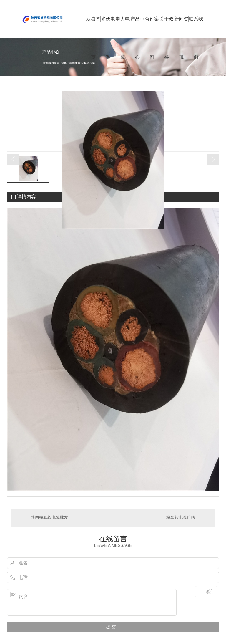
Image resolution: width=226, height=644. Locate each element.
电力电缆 (123, 27)
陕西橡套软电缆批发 (49, 517)
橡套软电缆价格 (181, 517)
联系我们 (196, 27)
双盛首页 (93, 27)
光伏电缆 (108, 27)
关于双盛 (167, 27)
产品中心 (137, 27)
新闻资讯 (181, 27)
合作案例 (152, 27)
